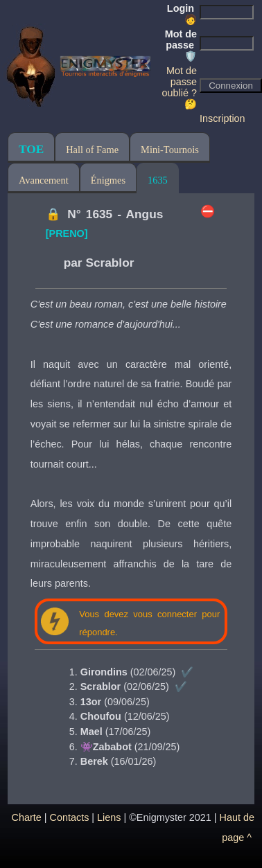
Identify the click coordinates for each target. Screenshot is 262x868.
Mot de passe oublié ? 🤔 (180, 87)
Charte (27, 817)
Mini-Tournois (170, 150)
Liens (109, 817)
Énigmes (108, 180)
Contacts (70, 817)
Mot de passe (181, 45)
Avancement (44, 180)
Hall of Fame (92, 150)
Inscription (222, 118)
